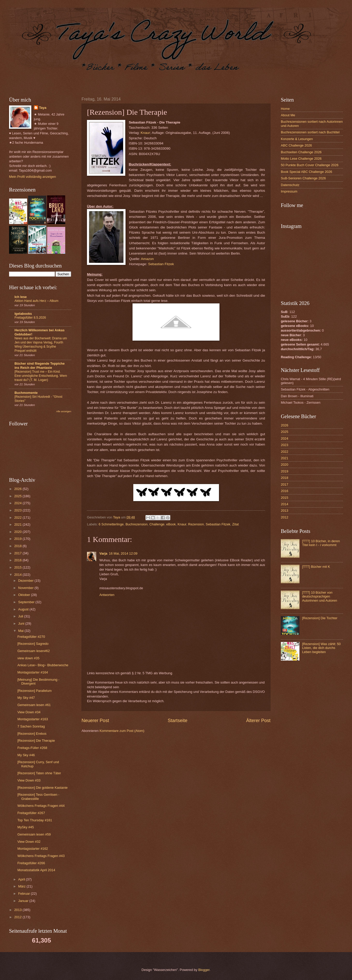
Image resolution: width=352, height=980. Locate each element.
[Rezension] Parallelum (34, 691)
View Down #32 (29, 842)
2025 (18, 496)
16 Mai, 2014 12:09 (123, 553)
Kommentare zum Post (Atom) (122, 731)
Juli (21, 616)
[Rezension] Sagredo (33, 644)
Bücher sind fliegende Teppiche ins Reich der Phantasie (40, 366)
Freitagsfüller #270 (31, 637)
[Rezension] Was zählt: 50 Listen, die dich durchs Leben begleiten (321, 648)
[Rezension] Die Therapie (36, 741)
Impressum (289, 191)
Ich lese (21, 297)
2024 (18, 503)
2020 (18, 532)
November (26, 588)
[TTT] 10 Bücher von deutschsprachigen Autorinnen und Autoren (320, 596)
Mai (21, 631)
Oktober (24, 595)
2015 (18, 567)
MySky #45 (26, 827)
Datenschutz (290, 185)
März (22, 886)
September (27, 602)
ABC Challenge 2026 (296, 145)
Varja (103, 553)
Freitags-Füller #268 (32, 748)
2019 (18, 539)
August (24, 609)
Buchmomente (26, 393)
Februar (24, 894)
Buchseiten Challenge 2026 (301, 152)
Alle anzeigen (64, 411)
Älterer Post (258, 721)
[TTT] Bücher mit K (316, 567)
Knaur (145, 133)
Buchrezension (137, 524)
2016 (18, 560)
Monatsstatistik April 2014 (36, 870)
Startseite (178, 721)
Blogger (204, 970)
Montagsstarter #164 (33, 672)
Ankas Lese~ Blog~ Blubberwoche (43, 665)
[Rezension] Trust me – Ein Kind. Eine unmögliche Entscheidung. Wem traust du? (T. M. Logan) (41, 376)
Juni (22, 623)
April (22, 879)
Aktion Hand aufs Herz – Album (36, 301)
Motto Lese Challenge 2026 (301, 159)
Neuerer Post (95, 721)
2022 (18, 518)
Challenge (157, 524)
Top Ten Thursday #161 (35, 820)
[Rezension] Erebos (32, 734)
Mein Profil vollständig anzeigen (32, 177)
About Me (288, 115)
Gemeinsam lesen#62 (34, 651)
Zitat (235, 524)
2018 (18, 546)
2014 (18, 575)
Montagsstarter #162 (33, 849)
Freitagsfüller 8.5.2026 (30, 318)
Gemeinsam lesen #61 (34, 705)
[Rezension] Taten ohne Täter (39, 773)
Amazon (147, 259)
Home (285, 109)
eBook (171, 524)
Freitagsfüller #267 (31, 813)
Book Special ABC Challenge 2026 (306, 172)
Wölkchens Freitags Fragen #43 (41, 856)
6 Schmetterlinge (111, 524)
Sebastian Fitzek (161, 264)
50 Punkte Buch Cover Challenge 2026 (310, 165)
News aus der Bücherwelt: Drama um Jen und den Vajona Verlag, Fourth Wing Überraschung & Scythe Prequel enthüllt (41, 344)
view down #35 (28, 658)
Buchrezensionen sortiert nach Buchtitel (310, 132)
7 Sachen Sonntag (31, 726)
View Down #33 (29, 780)
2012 (18, 917)
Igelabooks (23, 314)
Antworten (107, 595)
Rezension (196, 524)
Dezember (26, 581)
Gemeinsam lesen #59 (34, 834)
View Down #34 (29, 712)
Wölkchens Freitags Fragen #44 (41, 806)
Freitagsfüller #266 (31, 863)
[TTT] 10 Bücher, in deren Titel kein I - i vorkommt (321, 543)
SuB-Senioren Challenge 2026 (303, 178)
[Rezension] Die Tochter (320, 618)
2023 (18, 510)
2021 (18, 525)
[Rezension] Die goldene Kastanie (42, 788)
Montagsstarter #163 (33, 719)
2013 (18, 910)
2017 (18, 553)
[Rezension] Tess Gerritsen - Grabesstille (38, 797)
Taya (43, 108)
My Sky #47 (26, 698)
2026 (18, 489)
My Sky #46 (26, 755)
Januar (24, 901)
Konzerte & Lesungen (297, 139)
